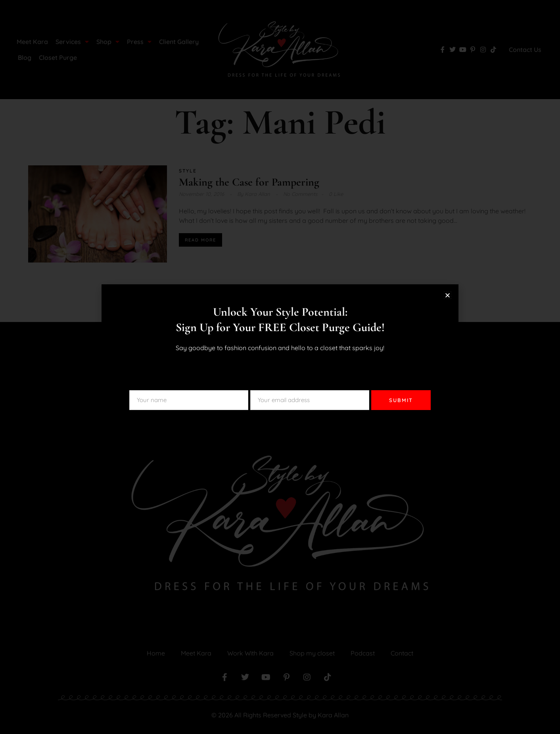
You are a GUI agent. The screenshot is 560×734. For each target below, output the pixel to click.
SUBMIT (401, 400)
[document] (280, 367)
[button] (448, 295)
